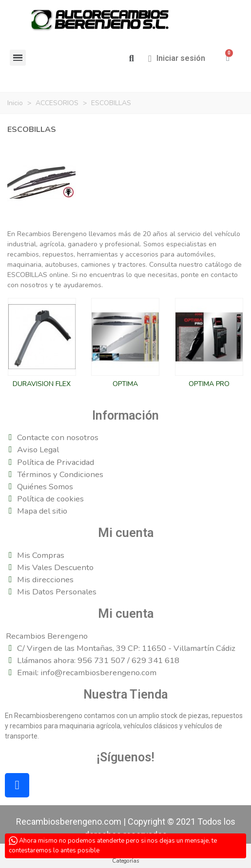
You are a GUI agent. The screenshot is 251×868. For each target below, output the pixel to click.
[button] (131, 59)
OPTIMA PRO (209, 384)
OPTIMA (125, 384)
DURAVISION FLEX (42, 384)
